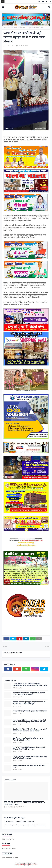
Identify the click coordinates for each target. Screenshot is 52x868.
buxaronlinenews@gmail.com (32, 540)
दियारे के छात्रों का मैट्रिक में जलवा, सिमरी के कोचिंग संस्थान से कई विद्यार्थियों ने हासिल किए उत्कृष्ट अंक (30, 757)
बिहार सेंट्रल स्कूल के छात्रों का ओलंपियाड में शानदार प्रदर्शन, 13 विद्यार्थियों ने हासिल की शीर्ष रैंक (29, 739)
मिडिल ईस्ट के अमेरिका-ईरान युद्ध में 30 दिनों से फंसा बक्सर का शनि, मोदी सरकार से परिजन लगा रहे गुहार (29, 703)
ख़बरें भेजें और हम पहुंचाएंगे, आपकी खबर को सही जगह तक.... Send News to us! (25, 803)
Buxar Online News (10, 46)
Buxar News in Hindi (29, 822)
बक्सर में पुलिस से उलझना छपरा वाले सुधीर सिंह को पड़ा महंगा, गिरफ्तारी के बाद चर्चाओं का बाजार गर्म (29, 694)
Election (31, 825)
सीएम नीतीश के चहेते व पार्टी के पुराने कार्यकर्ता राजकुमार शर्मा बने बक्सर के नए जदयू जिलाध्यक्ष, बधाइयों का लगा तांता (30, 730)
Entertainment (40, 825)
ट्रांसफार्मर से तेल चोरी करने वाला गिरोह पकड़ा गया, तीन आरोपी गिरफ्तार (29, 767)
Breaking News (9, 822)
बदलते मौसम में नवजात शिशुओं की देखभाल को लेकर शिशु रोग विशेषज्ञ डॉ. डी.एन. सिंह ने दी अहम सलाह (29, 748)
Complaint (24, 825)
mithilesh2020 (19, 865)
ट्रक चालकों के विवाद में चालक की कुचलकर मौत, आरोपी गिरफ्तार (30, 711)
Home (5, 27)
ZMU (27, 865)
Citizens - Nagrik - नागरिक (12, 825)
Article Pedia (33, 865)
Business (18, 822)
